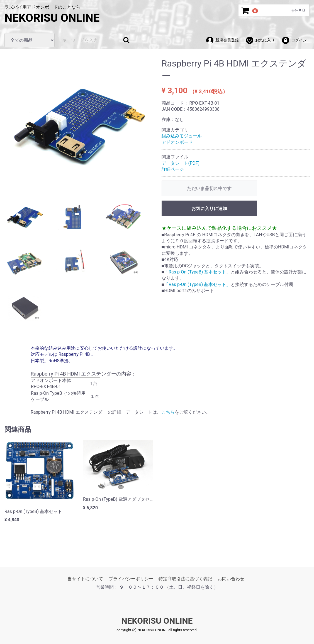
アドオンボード (177, 142)
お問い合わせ (231, 579)
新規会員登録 (222, 40)
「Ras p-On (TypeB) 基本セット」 (197, 272)
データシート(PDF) (182, 163)
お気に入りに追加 (209, 209)
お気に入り (260, 40)
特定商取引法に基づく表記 (185, 579)
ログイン (294, 40)
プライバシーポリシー (131, 579)
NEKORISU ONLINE (52, 18)
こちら (168, 412)
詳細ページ (174, 169)
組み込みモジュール (182, 136)
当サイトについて (85, 579)
